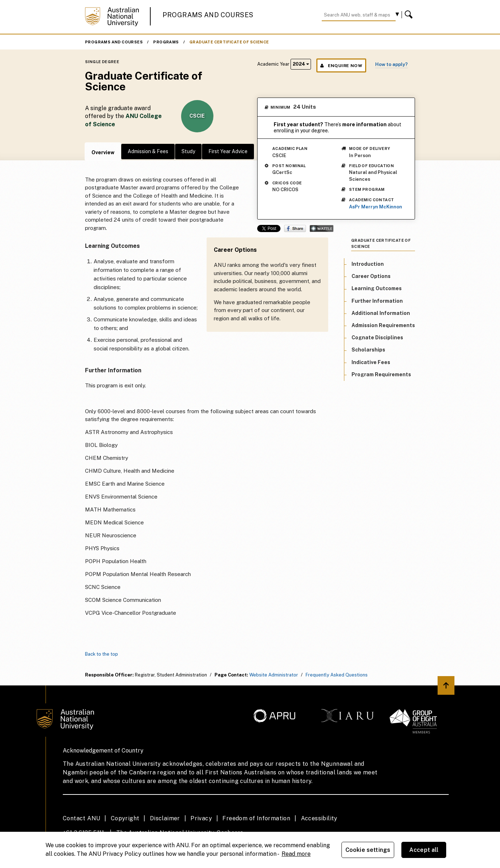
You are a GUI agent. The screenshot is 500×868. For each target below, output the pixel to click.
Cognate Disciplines (377, 338)
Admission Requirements (383, 325)
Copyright (125, 818)
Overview (103, 152)
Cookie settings (368, 850)
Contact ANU (81, 818)
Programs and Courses (208, 15)
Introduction (368, 264)
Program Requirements (381, 374)
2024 (301, 64)
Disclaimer (165, 818)
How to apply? (391, 64)
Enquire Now (341, 66)
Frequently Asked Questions (337, 675)
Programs (166, 42)
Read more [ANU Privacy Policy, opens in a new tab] (296, 854)
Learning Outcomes (377, 288)
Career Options (371, 276)
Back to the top (102, 654)
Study (188, 151)
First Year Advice (228, 151)
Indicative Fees (371, 362)
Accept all (424, 850)
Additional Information (381, 313)
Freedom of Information (256, 818)
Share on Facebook (295, 228)
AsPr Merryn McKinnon (376, 207)
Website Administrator (274, 675)
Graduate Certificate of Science (229, 42)
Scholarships (368, 350)
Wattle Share (322, 228)
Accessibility (319, 818)
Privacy (201, 818)
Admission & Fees (148, 151)
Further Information (377, 301)
